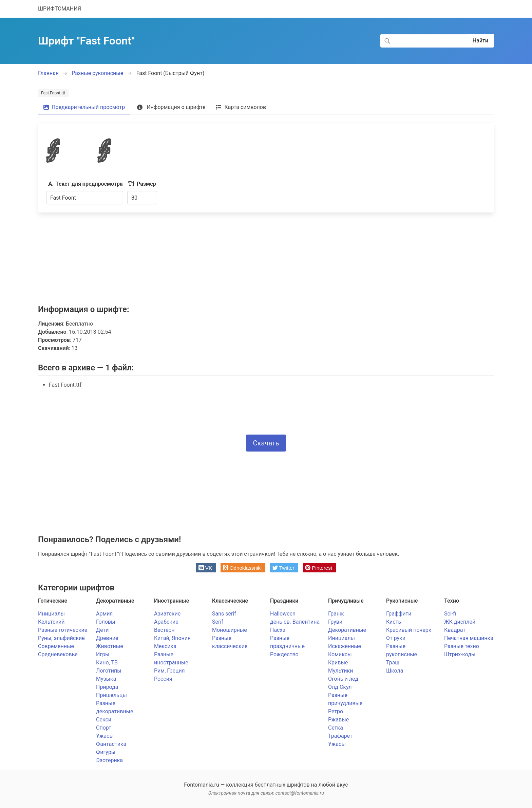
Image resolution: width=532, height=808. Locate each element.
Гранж (336, 614)
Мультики (340, 671)
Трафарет (340, 736)
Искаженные (345, 646)
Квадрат (455, 630)
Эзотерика (109, 760)
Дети (102, 630)
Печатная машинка (469, 638)
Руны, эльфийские (61, 638)
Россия (163, 679)
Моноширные (230, 630)
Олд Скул (340, 687)
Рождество (284, 654)
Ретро (336, 711)
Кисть (394, 622)
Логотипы (109, 671)
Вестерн (164, 630)
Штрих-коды (460, 654)
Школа (395, 671)
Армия (104, 614)
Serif (218, 622)
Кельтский (51, 622)
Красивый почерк (409, 630)
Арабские (166, 622)
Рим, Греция (169, 671)
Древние (107, 638)
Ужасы (105, 736)
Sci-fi (450, 614)
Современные (56, 646)
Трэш (393, 663)
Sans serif (224, 614)
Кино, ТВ (107, 663)
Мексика (165, 646)
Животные (110, 646)
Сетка (336, 728)
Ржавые (338, 720)
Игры (103, 654)
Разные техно (462, 646)
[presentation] (266, 413)
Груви (335, 622)
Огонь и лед (343, 679)
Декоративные (347, 630)
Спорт (104, 728)
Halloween (283, 614)
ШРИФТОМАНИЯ (60, 9)
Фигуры (106, 752)
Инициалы (51, 614)
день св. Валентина (295, 622)
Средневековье (58, 654)
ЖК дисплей (460, 622)
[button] (206, 568)
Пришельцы (111, 695)
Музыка (106, 679)
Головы (106, 622)
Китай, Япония (172, 638)
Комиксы (340, 654)
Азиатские (167, 614)
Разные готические (63, 630)
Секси (104, 720)
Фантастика (111, 744)
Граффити (399, 614)
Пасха (278, 630)
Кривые (338, 663)
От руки (396, 638)
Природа (107, 687)
